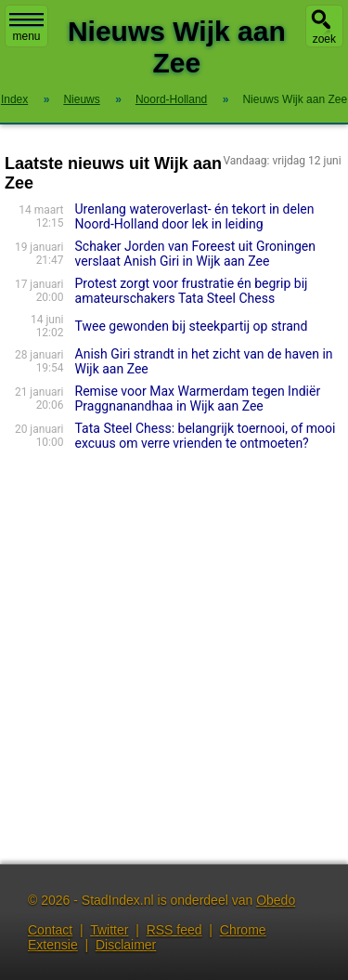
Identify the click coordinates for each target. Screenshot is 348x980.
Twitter (109, 930)
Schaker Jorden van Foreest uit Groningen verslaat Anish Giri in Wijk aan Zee (195, 254)
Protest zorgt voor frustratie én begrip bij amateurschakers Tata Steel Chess (192, 291)
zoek (324, 39)
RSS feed (174, 930)
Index (14, 99)
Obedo (276, 900)
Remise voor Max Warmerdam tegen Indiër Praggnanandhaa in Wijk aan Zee (198, 399)
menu (26, 28)
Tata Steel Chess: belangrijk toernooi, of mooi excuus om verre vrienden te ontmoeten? (206, 436)
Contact (50, 930)
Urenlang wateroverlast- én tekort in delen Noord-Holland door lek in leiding (195, 216)
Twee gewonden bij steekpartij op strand (192, 326)
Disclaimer (126, 945)
